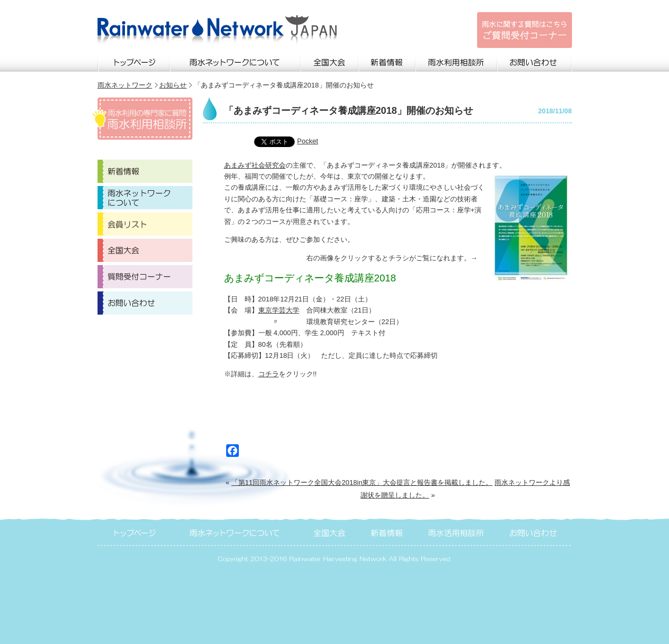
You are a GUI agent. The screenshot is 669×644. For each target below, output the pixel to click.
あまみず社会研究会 (255, 165)
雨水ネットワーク (125, 85)
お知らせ (173, 85)
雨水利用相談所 (457, 61)
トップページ (134, 61)
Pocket (308, 141)
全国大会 (330, 61)
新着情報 (387, 61)
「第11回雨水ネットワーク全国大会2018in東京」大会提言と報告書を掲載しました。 (362, 482)
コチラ (269, 374)
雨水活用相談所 (457, 531)
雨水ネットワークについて (236, 61)
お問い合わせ (535, 61)
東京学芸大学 (279, 310)
